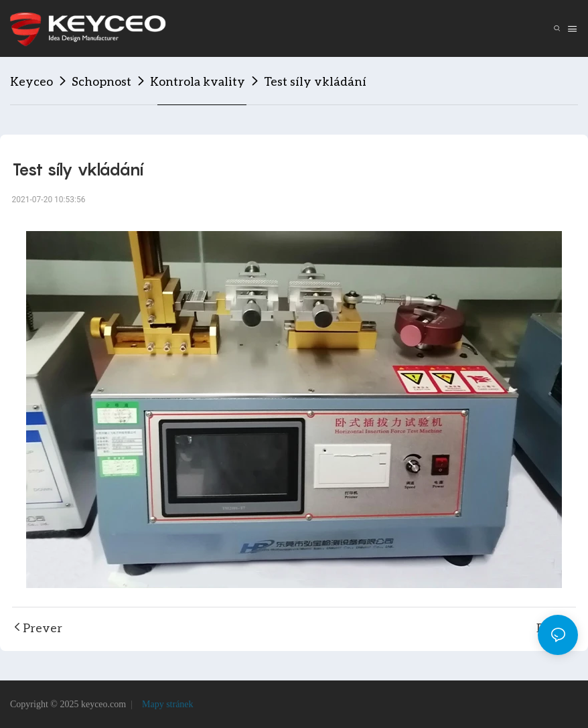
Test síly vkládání (315, 81)
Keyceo (31, 81)
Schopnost (101, 81)
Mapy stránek (166, 704)
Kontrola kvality (198, 81)
